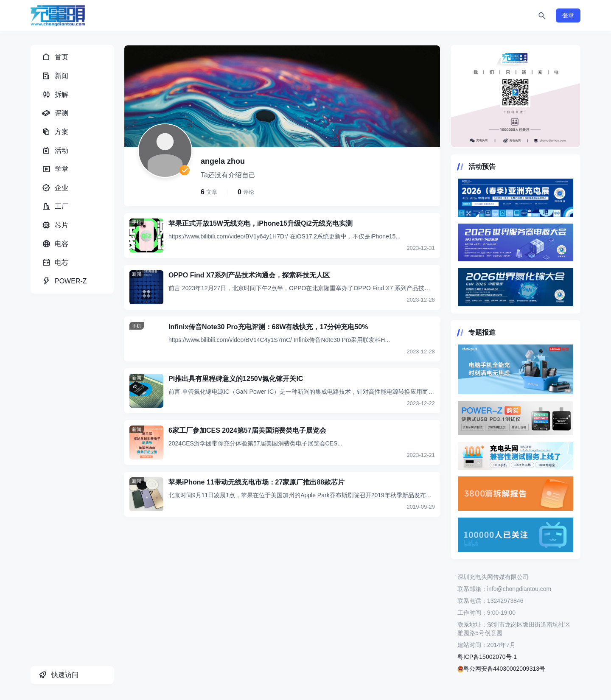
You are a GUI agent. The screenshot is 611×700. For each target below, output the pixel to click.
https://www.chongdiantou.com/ (516, 96)
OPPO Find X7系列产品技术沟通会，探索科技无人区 (249, 275)
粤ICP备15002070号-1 (487, 657)
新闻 (137, 274)
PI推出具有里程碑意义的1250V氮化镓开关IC (236, 379)
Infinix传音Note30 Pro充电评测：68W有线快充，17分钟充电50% (268, 327)
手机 (137, 222)
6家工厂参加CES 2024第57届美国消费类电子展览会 (247, 430)
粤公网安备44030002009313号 (501, 669)
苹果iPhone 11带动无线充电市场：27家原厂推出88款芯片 (256, 482)
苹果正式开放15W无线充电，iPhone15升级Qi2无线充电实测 (261, 223)
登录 (568, 15)
